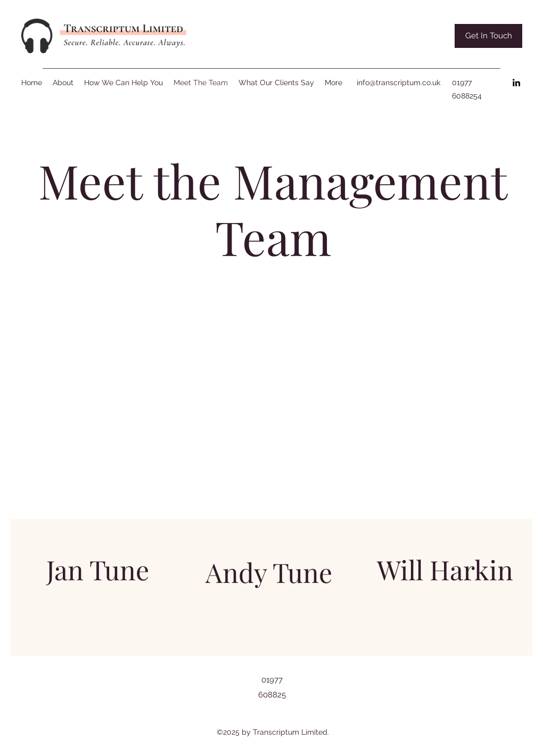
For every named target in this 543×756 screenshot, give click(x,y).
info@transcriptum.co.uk (398, 83)
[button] (488, 36)
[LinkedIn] (516, 83)
